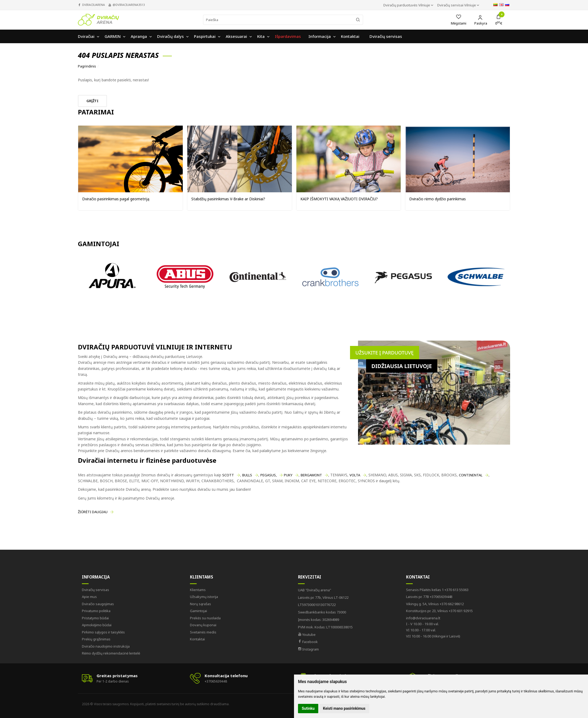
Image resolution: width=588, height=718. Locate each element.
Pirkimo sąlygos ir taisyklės (103, 632)
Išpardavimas (288, 36)
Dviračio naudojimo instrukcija (106, 646)
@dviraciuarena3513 (129, 5)
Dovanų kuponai (203, 625)
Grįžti (92, 101)
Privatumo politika (96, 611)
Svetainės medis (203, 632)
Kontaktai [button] (350, 36)
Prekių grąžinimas (96, 639)
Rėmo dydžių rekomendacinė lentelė (111, 653)
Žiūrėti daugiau (93, 512)
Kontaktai (197, 639)
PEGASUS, (269, 475)
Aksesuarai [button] (236, 36)
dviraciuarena (94, 5)
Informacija (96, 577)
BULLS (247, 475)
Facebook (308, 642)
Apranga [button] (139, 36)
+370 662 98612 (435, 604)
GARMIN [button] (113, 36)
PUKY (288, 475)
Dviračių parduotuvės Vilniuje (407, 5)
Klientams (202, 577)
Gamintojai (198, 611)
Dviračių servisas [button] (386, 36)
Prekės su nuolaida (205, 618)
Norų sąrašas (200, 604)
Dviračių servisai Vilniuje (457, 5)
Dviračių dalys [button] (170, 36)
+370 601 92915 (439, 611)
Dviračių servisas (96, 590)
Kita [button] (261, 36)
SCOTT (228, 475)
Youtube (307, 635)
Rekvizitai (310, 577)
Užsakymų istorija (204, 597)
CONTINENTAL (471, 475)
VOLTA (355, 475)
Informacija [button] (320, 36)
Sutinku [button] (308, 708)
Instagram (308, 649)
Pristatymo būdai (95, 618)
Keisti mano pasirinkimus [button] (344, 708)
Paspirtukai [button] (205, 36)
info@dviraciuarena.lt (423, 618)
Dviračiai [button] (86, 36)
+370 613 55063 (437, 590)
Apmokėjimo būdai (97, 625)
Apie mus (89, 597)
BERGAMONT (311, 475)
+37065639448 (429, 597)
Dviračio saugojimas (98, 604)
